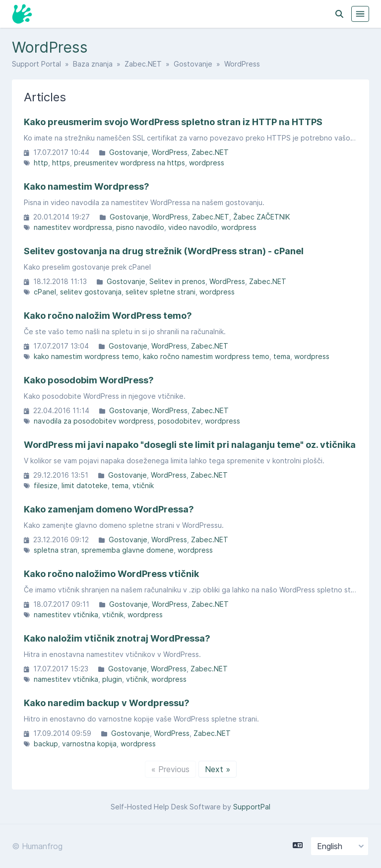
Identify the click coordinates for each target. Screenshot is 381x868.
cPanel (45, 292)
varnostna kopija (89, 744)
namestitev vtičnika (66, 615)
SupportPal (252, 807)
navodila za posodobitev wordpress (94, 421)
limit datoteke (85, 485)
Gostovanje (193, 64)
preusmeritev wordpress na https (129, 163)
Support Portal (36, 64)
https (61, 163)
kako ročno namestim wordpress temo (206, 356)
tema (282, 356)
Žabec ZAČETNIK (262, 217)
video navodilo (193, 227)
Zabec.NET (143, 64)
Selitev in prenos (177, 281)
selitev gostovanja (91, 292)
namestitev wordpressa (73, 227)
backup (46, 744)
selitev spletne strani (160, 292)
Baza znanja (93, 64)
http (41, 163)
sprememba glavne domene (127, 550)
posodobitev (179, 421)
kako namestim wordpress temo (86, 356)
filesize (46, 485)
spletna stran (56, 550)
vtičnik (143, 485)
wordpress (207, 163)
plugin (112, 679)
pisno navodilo (140, 227)
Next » (218, 769)
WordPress (170, 152)
